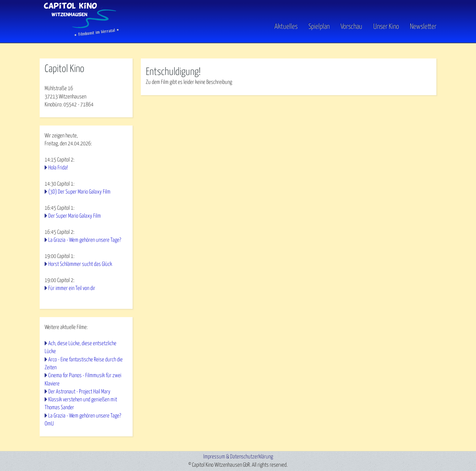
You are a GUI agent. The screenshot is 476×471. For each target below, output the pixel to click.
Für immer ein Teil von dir (72, 289)
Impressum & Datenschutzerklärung (238, 457)
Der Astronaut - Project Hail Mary (79, 392)
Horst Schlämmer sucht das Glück (80, 264)
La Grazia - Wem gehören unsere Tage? (85, 240)
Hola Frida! (58, 168)
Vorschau (351, 27)
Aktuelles (286, 27)
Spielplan (319, 27)
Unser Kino (386, 27)
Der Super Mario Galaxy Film (75, 216)
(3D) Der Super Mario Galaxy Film (79, 192)
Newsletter (423, 27)
